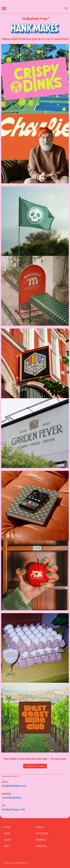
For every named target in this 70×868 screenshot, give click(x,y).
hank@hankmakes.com (14, 786)
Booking (6, 794)
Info (7, 846)
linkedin (41, 846)
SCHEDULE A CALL (35, 766)
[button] (67, 8)
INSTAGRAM (42, 833)
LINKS (7, 827)
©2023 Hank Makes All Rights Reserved (16, 863)
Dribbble (41, 840)
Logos (8, 840)
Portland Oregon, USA (13, 809)
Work (7, 833)
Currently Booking (11, 798)
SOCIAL (40, 827)
